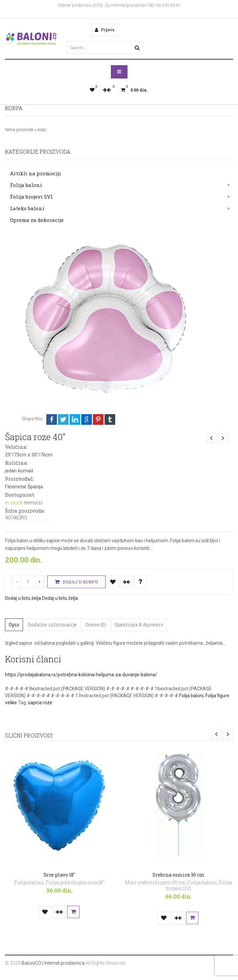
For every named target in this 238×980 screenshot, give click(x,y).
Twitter (63, 419)
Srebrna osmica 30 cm (179, 875)
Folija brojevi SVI (31, 197)
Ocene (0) (96, 625)
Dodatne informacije (52, 625)
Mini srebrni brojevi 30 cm (155, 882)
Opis (14, 625)
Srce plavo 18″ (59, 875)
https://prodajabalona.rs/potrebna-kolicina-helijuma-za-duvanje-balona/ (81, 675)
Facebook (52, 419)
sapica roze (40, 703)
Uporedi (126, 582)
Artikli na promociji (35, 173)
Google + (87, 419)
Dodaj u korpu (76, 582)
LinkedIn (75, 419)
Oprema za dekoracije (37, 220)
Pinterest (98, 419)
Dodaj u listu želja (113, 582)
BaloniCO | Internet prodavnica (53, 963)
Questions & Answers (139, 625)
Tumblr (110, 419)
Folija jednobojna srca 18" (75, 882)
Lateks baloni (27, 208)
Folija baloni (26, 185)
